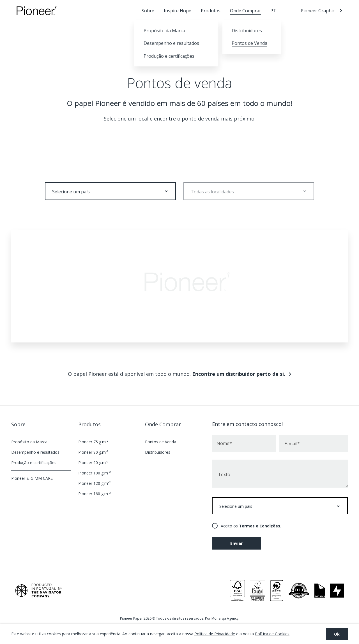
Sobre (148, 11)
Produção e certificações (34, 463)
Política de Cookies (272, 634)
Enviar (236, 543)
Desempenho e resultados (35, 452)
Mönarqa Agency (225, 618)
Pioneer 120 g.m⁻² (95, 483)
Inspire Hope (178, 11)
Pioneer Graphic (318, 11)
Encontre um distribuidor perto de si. (239, 374)
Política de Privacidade (215, 634)
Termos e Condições (260, 526)
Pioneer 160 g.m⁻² (95, 494)
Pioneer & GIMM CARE (32, 478)
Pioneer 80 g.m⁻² (93, 452)
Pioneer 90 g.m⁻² (93, 463)
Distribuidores (158, 452)
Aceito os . (251, 526)
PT (273, 11)
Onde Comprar (246, 11)
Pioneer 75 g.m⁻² (93, 442)
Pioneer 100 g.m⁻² (95, 473)
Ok (337, 634)
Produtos (211, 11)
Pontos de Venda (161, 442)
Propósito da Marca (29, 442)
